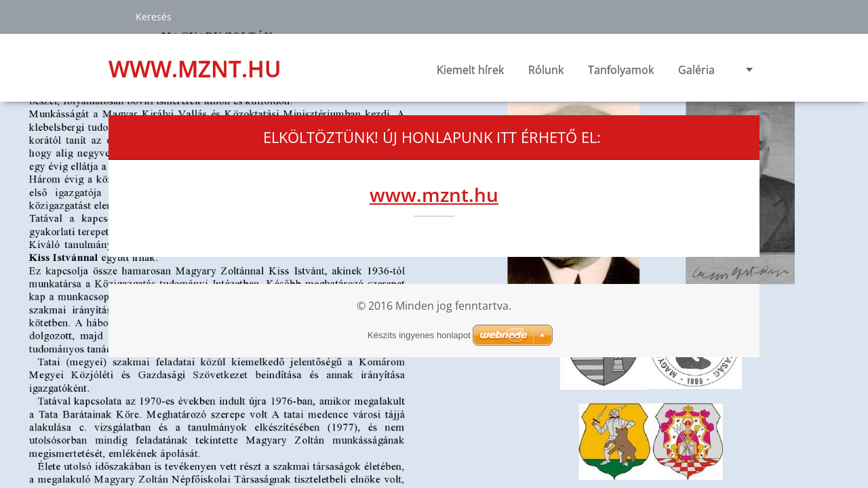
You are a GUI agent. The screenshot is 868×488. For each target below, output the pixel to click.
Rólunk (546, 74)
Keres (117, 16)
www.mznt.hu (434, 195)
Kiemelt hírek (470, 70)
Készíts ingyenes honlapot (419, 335)
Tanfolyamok (621, 74)
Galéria (696, 70)
